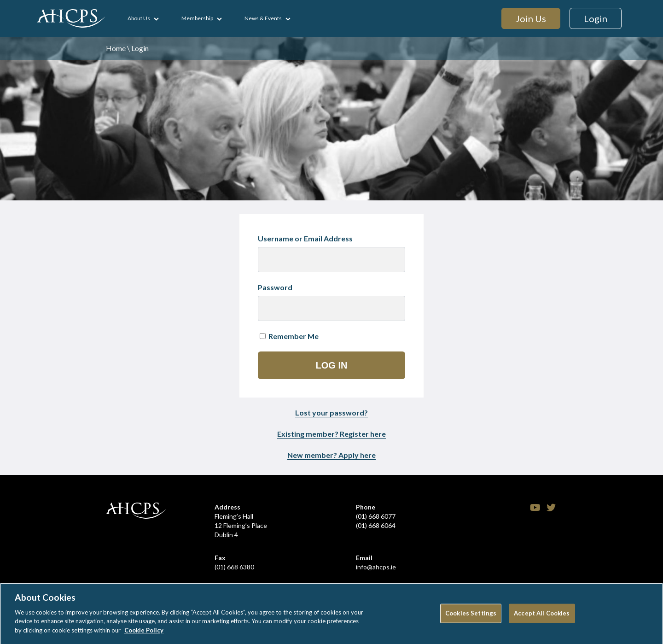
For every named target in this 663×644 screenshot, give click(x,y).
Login (596, 18)
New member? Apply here (331, 455)
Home (116, 48)
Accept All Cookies (542, 616)
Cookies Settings (471, 616)
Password (275, 287)
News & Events (263, 18)
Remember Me (289, 336)
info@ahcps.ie (376, 567)
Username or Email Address (305, 238)
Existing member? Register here (331, 434)
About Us (139, 18)
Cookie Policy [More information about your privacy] (144, 633)
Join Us (531, 18)
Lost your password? (331, 413)
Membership (197, 18)
